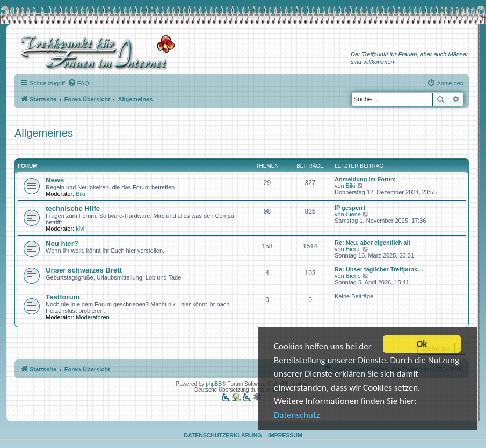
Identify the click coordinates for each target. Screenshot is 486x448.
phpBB (214, 384)
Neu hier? (62, 243)
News (55, 180)
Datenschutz (297, 416)
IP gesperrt (350, 208)
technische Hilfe (73, 208)
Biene (353, 214)
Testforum (63, 297)
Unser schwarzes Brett (84, 270)
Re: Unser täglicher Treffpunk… (379, 269)
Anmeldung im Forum (365, 179)
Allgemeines (44, 133)
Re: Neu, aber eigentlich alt (372, 243)
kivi (80, 229)
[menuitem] (78, 83)
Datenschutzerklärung (223, 435)
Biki (81, 194)
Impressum (285, 435)
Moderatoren (92, 317)
